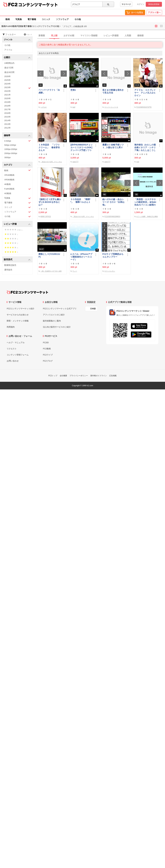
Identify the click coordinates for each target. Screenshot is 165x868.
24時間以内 (9, 63)
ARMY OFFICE (46, 217)
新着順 (42, 35)
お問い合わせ (13, 361)
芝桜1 (73, 90)
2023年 (17, 88)
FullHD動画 (17, 189)
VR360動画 (9, 180)
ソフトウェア (62, 19)
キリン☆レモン (110, 271)
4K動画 (7, 184)
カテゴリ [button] (17, 165)
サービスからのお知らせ (18, 315)
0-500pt (17, 141)
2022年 (7, 91)
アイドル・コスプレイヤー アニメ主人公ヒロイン (145, 93)
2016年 (7, 113)
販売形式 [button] (17, 260)
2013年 (7, 124)
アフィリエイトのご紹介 (54, 315)
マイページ (126, 4)
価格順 (140, 35)
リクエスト (12, 349)
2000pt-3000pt (11, 153)
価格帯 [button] (17, 136)
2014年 (7, 120)
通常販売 (8, 270)
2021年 (7, 95)
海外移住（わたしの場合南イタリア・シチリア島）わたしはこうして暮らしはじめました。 (145, 148)
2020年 (7, 98)
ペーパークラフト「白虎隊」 (49, 91)
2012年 (7, 128)
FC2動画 (47, 349)
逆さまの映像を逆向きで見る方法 (113, 91)
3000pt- (8, 157)
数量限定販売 (10, 265)
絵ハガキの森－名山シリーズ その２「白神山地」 (113, 202)
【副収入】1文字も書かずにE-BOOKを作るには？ (50, 202)
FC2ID (46, 343)
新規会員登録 (154, 4)
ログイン (141, 4)
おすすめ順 (69, 35)
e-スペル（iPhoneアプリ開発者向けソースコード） (81, 257)
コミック (46, 19)
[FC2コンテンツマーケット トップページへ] (27, 292)
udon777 (75, 162)
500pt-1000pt (10, 145)
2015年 (7, 117)
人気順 (128, 35)
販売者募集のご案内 (52, 321)
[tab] (101, 36)
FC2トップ (53, 376)
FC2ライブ (48, 355)
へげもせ (44, 107)
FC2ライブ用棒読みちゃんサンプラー (113, 255)
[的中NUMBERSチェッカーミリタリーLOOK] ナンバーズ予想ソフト (82, 147)
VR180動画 (9, 175)
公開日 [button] (17, 58)
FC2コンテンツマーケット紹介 (21, 309)
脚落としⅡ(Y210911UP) (49, 255)
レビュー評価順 (111, 35)
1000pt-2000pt (11, 149)
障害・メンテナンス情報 (18, 321)
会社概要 (63, 376)
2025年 (7, 80)
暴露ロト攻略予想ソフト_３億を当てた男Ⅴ (113, 146)
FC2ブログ (48, 361)
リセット (28, 34)
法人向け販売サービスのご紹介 (57, 327)
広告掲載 (113, 376)
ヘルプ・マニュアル (16, 343)
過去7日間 (9, 68)
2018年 (7, 106)
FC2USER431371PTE (144, 107)
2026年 (7, 76)
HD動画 (8, 193)
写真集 (19, 19)
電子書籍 (32, 19)
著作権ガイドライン (99, 376)
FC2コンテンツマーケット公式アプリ (60, 309)
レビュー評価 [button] (17, 224)
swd (74, 107)
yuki (138, 162)
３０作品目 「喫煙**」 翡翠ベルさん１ (80, 201)
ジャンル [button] (17, 40)
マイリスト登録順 (89, 35)
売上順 (54, 35)
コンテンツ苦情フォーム (18, 355)
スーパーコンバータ (111, 107)
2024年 (7, 84)
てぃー (75, 271)
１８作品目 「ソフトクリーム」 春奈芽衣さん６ (49, 147)
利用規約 (11, 327)
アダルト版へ (154, 12)
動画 (8, 19)
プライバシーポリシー (79, 376)
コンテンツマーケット (38, 5)
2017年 (7, 109)
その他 (78, 19)
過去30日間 (9, 72)
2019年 (7, 102)
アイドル (8, 50)
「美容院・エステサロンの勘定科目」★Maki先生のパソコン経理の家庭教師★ (145, 202)
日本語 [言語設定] (93, 309)
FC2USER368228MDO (112, 217)
